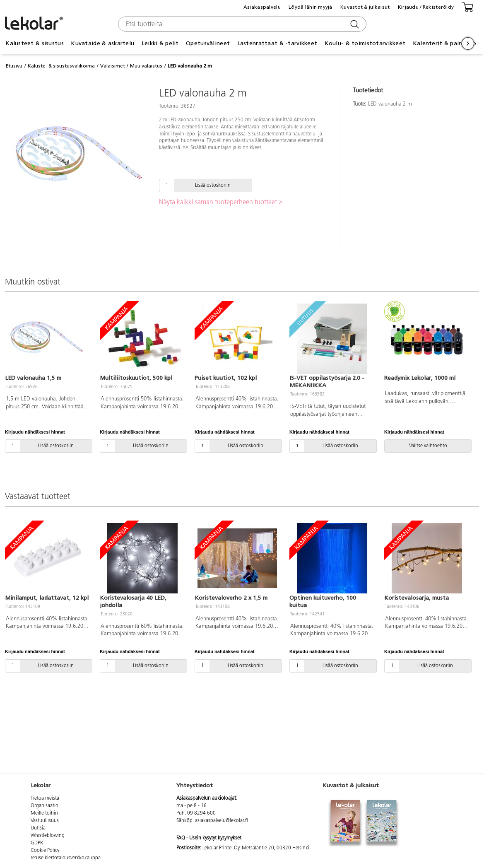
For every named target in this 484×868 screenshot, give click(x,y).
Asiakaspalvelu (262, 7)
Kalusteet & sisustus (35, 43)
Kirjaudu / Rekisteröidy (426, 7)
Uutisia (38, 828)
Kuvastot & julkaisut (365, 7)
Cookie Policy (45, 851)
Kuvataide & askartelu (102, 43)
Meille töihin (44, 813)
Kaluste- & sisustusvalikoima (61, 66)
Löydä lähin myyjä (311, 7)
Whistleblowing (48, 836)
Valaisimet (113, 66)
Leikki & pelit (160, 43)
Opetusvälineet (208, 43)
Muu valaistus (146, 66)
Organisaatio (45, 806)
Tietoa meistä (45, 798)
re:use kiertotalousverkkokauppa (66, 858)
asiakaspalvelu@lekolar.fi (222, 821)
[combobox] (241, 24)
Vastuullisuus (45, 821)
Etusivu (14, 66)
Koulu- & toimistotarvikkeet (365, 43)
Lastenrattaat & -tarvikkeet (277, 43)
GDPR (37, 843)
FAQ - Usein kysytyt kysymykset (209, 838)
